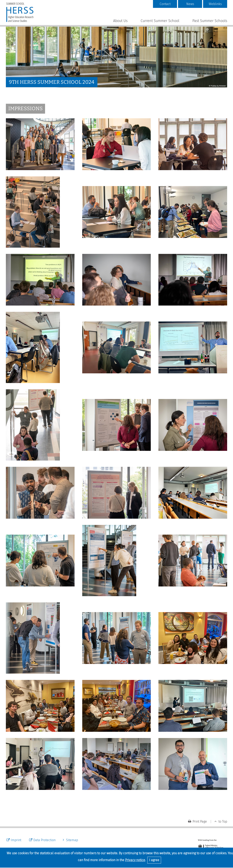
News (190, 4)
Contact (165, 4)
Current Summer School (160, 21)
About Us (120, 21)
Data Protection (44, 840)
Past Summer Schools (210, 21)
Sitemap (72, 840)
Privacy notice (135, 860)
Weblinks (215, 4)
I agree (154, 860)
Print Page (200, 821)
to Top (223, 821)
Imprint (16, 840)
